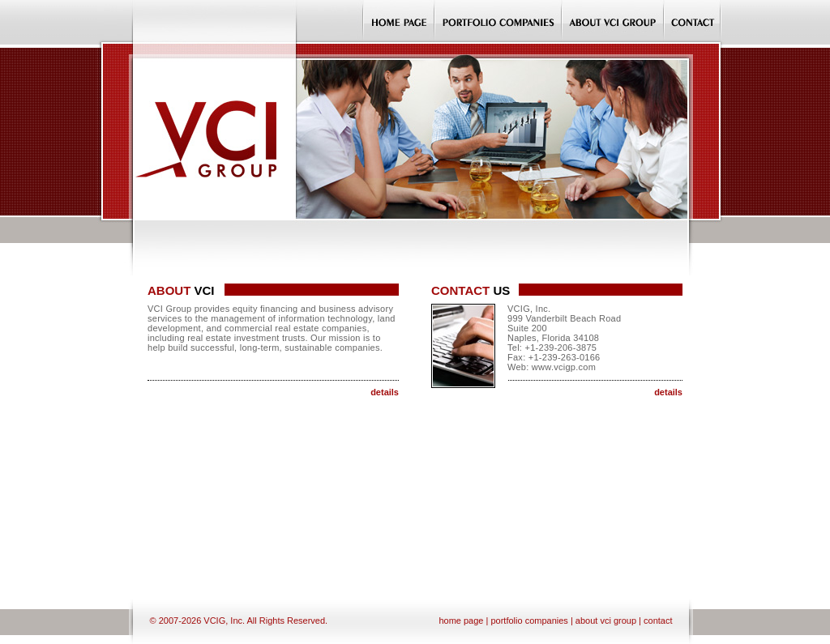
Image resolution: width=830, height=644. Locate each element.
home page (461, 621)
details (385, 392)
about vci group (606, 621)
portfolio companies (529, 621)
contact (658, 621)
